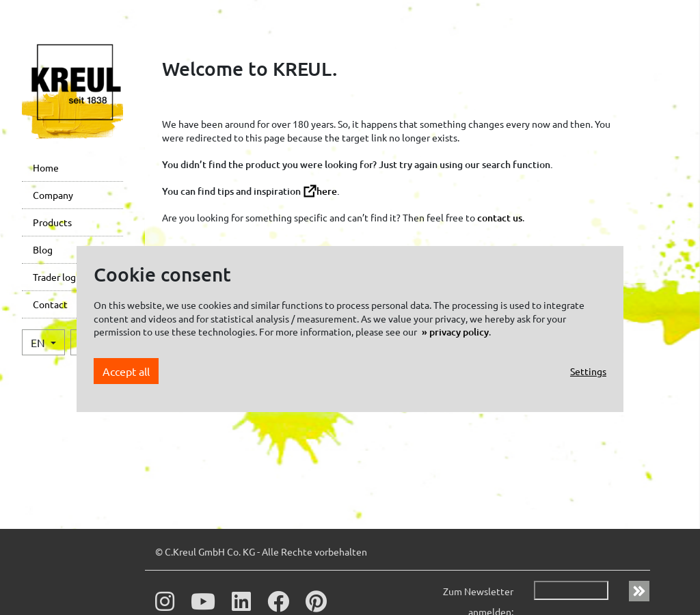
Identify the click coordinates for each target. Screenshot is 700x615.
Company (53, 195)
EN (39, 342)
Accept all (126, 371)
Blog (43, 249)
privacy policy (459, 332)
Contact (50, 304)
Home (46, 167)
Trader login (58, 277)
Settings (588, 371)
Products (52, 222)
